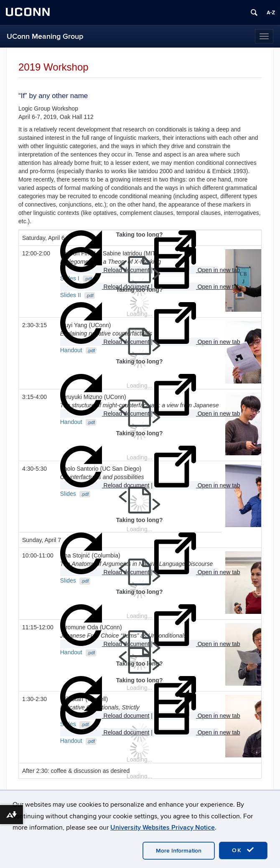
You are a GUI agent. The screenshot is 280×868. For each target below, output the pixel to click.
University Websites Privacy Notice (163, 828)
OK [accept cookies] (243, 850)
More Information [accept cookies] (179, 851)
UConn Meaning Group (45, 37)
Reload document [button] (105, 324)
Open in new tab (197, 324)
